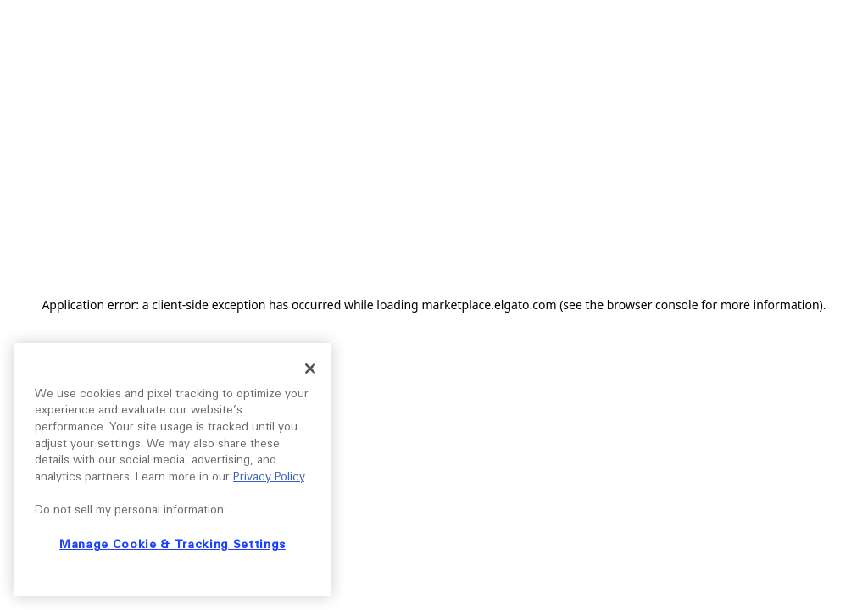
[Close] (310, 369)
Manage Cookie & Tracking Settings (172, 544)
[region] (172, 470)
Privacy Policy (269, 477)
